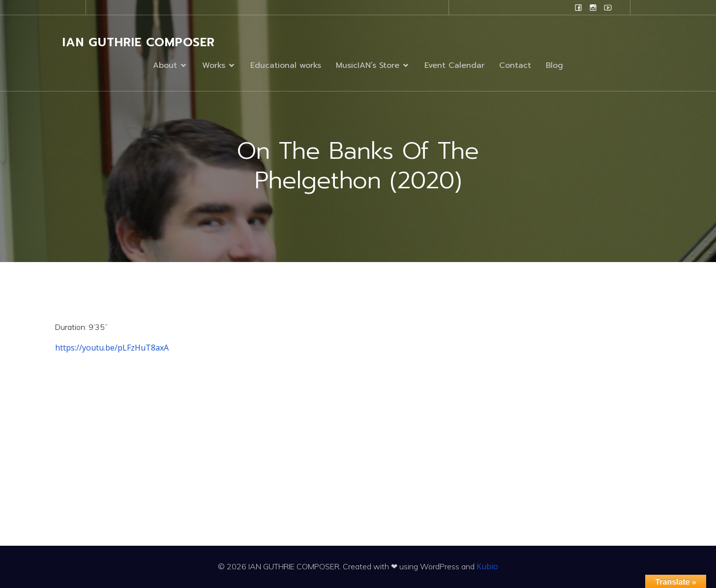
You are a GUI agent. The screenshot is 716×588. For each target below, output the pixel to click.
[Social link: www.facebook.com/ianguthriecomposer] (578, 7)
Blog (554, 65)
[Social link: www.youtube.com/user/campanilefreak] (608, 7)
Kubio (487, 566)
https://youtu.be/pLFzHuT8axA (112, 348)
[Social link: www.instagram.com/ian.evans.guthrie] (593, 7)
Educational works (286, 65)
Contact (515, 65)
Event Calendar (454, 65)
